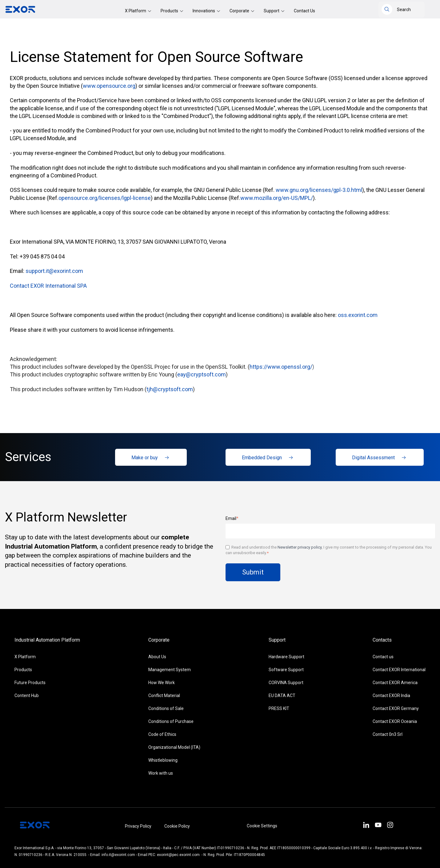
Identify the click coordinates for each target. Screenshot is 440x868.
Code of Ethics (162, 734)
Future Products (30, 683)
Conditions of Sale (166, 708)
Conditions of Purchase (171, 721)
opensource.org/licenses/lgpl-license (105, 198)
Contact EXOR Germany (396, 708)
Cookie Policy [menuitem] (177, 826)
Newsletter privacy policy (300, 547)
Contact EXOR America (395, 683)
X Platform (136, 11)
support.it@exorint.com (54, 271)
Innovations (204, 11)
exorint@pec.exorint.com (178, 855)
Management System (170, 670)
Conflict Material (164, 696)
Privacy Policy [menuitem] (138, 826)
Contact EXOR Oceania (395, 721)
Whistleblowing (163, 760)
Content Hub (27, 696)
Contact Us (304, 11)
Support (272, 11)
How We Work (162, 683)
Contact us (383, 657)
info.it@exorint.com (118, 855)
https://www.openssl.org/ (281, 367)
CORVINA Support (286, 683)
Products (170, 11)
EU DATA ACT (282, 696)
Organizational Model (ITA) (174, 747)
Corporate (240, 11)
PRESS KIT (279, 708)
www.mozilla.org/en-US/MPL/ (277, 198)
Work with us (161, 773)
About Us (157, 657)
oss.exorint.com (358, 315)
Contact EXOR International (399, 670)
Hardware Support (286, 657)
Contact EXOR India (391, 696)
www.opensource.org (109, 86)
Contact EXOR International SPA (48, 286)
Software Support (286, 670)
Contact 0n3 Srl (388, 734)
